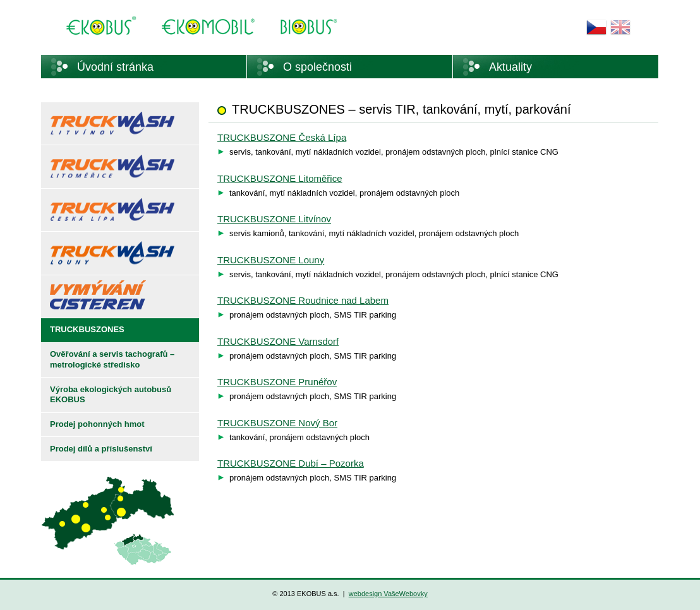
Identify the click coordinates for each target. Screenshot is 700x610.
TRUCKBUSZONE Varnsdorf (278, 341)
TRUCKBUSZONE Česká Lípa (282, 137)
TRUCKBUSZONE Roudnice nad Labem (303, 300)
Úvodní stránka (115, 67)
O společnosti (317, 67)
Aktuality (510, 67)
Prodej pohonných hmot (97, 424)
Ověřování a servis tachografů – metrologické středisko (112, 359)
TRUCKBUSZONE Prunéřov (277, 382)
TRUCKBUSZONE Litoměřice (280, 178)
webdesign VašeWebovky (388, 594)
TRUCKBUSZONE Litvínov (274, 219)
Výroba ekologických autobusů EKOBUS (111, 395)
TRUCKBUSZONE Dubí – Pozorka (291, 463)
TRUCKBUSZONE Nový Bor (277, 423)
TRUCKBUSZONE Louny (271, 260)
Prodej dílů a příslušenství (101, 449)
